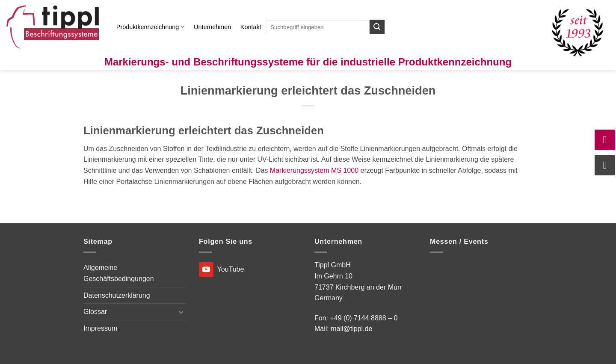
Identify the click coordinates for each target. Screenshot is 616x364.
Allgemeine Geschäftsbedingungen (119, 273)
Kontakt (251, 27)
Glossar (95, 312)
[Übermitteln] (377, 27)
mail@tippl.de (351, 329)
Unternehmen (212, 27)
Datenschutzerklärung (117, 295)
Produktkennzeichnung (151, 27)
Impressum (100, 328)
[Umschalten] (181, 312)
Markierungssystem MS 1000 (314, 170)
